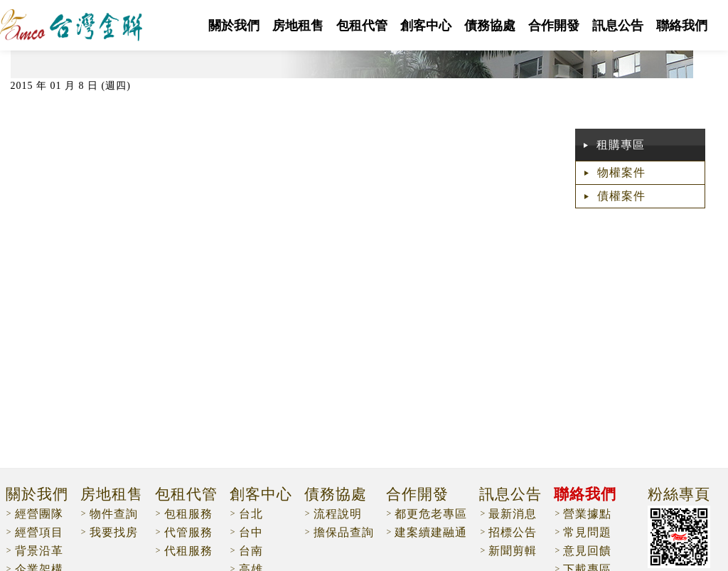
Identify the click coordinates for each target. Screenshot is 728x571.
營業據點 (587, 514)
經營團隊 (39, 514)
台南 (251, 551)
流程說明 (338, 514)
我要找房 (114, 532)
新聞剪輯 (513, 551)
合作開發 (554, 26)
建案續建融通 (431, 532)
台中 (251, 532)
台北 (251, 514)
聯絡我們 (682, 26)
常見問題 (587, 532)
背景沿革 (39, 551)
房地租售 (298, 26)
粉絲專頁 (679, 495)
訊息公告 (618, 26)
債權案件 (621, 196)
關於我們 (234, 26)
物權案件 (621, 172)
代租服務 (188, 551)
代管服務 (188, 532)
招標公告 (513, 532)
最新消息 (513, 514)
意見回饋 (587, 551)
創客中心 (426, 26)
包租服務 (188, 514)
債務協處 (490, 26)
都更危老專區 (431, 514)
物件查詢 (114, 514)
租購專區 (621, 145)
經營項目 (39, 532)
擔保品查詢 (344, 532)
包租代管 (362, 26)
